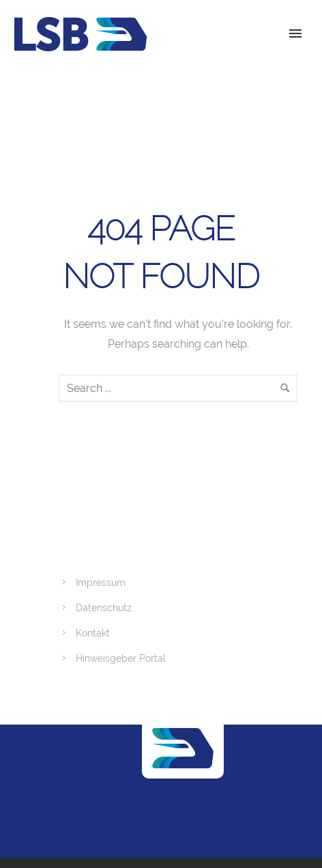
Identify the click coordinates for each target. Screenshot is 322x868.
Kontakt (93, 633)
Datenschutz (104, 608)
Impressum (101, 583)
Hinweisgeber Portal (121, 658)
